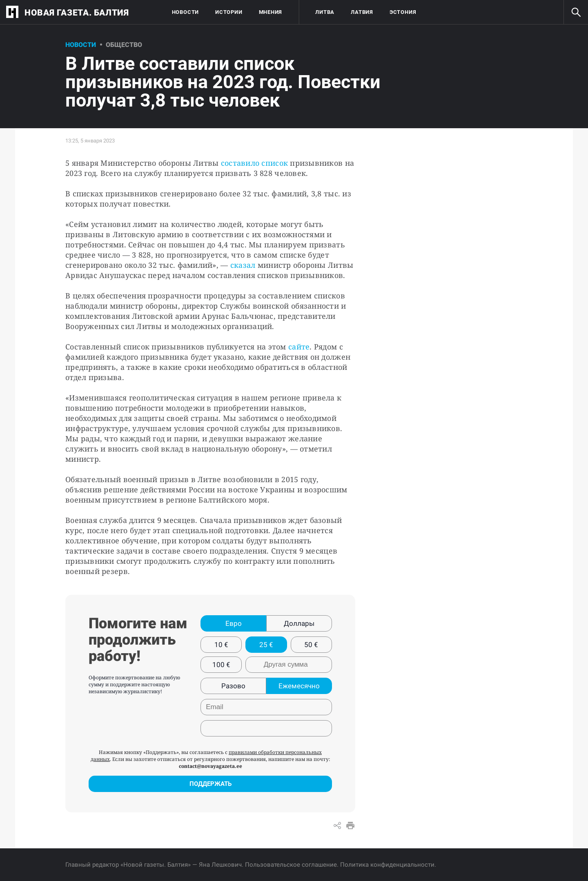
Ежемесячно (299, 686)
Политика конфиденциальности (387, 865)
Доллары (299, 623)
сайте (299, 347)
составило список (256, 163)
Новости (185, 12)
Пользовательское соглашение (291, 865)
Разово (233, 686)
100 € (221, 665)
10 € (221, 645)
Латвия (362, 12)
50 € (311, 645)
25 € (266, 645)
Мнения (271, 12)
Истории (229, 12)
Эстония (403, 12)
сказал (243, 265)
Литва (325, 12)
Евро (234, 623)
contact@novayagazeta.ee (210, 766)
